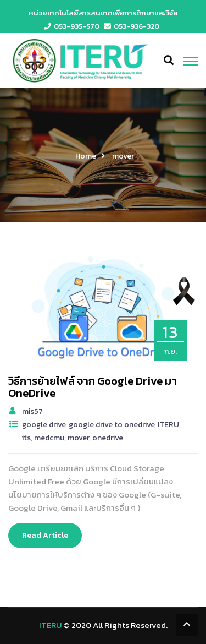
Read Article (45, 535)
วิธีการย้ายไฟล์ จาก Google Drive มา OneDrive (93, 387)
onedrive (108, 438)
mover (78, 438)
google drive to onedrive (112, 425)
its (26, 438)
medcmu (49, 438)
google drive (44, 425)
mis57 (32, 411)
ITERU (168, 425)
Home (86, 156)
